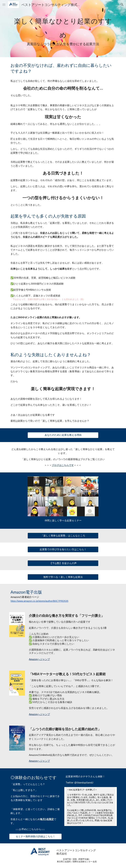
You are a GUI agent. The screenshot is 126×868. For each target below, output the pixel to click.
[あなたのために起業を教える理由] (63, 435)
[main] (63, 29)
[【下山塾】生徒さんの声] (63, 563)
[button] (4, 5)
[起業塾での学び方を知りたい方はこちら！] (63, 549)
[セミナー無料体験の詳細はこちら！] (35, 836)
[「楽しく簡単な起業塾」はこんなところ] (63, 536)
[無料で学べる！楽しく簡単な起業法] (63, 577)
